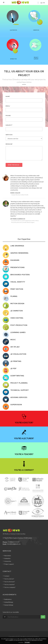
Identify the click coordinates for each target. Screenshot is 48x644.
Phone (8, 116)
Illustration (8, 556)
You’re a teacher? (9, 584)
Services (9, 135)
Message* (9, 144)
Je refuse (21, 642)
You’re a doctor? (9, 579)
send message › (14, 165)
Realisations (8, 599)
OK (43, 617)
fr (41, 3)
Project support (9, 564)
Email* (8, 106)
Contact (7, 576)
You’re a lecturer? (10, 582)
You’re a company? (10, 587)
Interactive (8, 561)
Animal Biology (9, 602)
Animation (7, 558)
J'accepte (27, 642)
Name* (8, 96)
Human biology (9, 605)
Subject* (9, 125)
